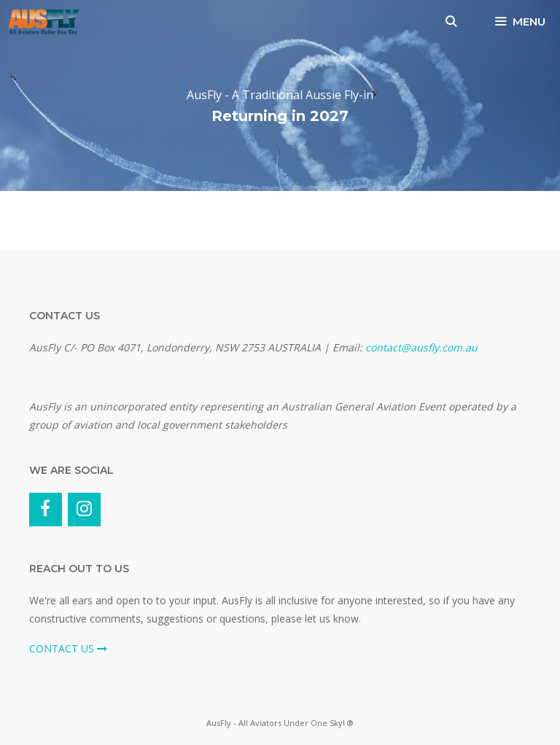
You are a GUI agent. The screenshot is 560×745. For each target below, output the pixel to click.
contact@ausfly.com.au (421, 347)
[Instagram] (84, 510)
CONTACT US (68, 648)
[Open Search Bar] (451, 22)
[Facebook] (46, 510)
